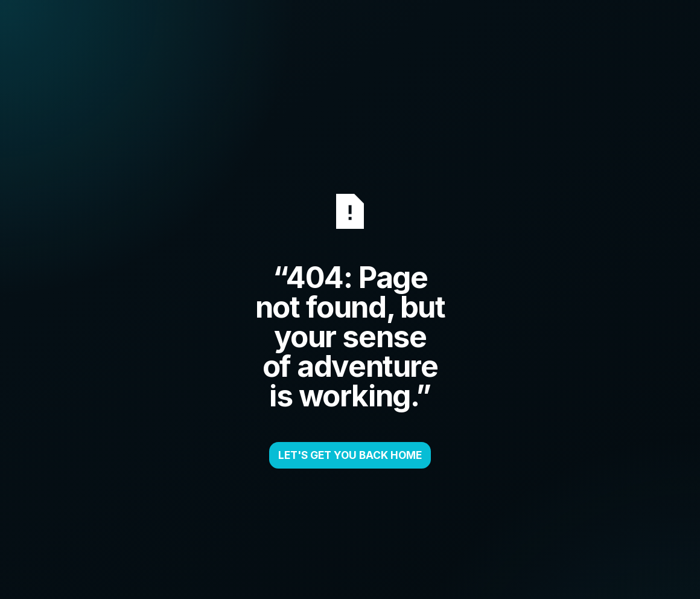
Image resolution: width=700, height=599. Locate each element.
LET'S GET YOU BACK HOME (350, 455)
